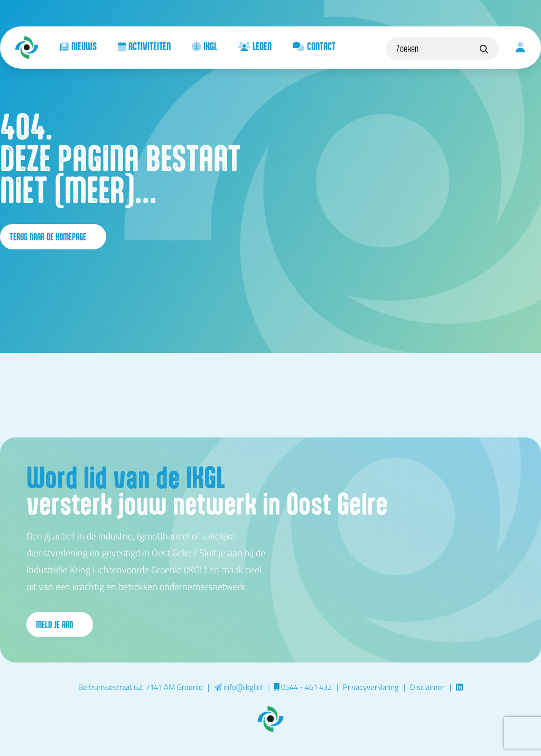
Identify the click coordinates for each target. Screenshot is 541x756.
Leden (255, 46)
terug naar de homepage (53, 237)
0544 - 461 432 (303, 687)
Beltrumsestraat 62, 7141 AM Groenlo (141, 687)
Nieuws (78, 46)
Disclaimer (427, 687)
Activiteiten (144, 46)
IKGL (204, 46)
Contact (314, 46)
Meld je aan (60, 624)
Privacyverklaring (371, 687)
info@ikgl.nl (238, 687)
